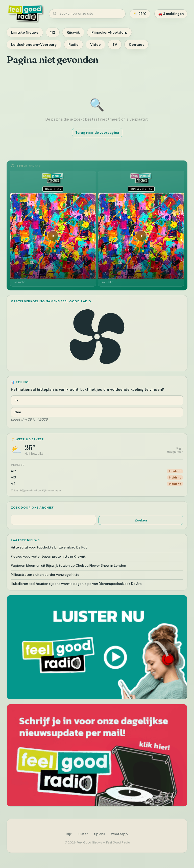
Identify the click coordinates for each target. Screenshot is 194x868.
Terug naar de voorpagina (97, 133)
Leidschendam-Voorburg (34, 44)
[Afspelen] (53, 236)
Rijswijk (73, 32)
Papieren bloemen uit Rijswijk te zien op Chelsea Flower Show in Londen (68, 566)
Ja (16, 400)
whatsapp (119, 834)
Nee (18, 412)
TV (115, 44)
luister (83, 834)
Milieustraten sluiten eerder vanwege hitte (45, 575)
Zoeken (141, 520)
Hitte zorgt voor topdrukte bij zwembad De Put (49, 547)
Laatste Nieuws (25, 32)
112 (53, 32)
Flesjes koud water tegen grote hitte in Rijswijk (48, 556)
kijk (69, 834)
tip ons (100, 834)
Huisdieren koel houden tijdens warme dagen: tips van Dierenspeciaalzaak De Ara (76, 584)
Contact (136, 44)
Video (95, 44)
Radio (74, 44)
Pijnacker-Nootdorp (109, 32)
